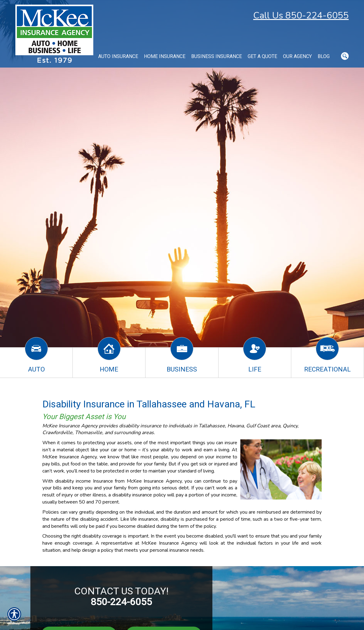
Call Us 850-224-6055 (301, 16)
